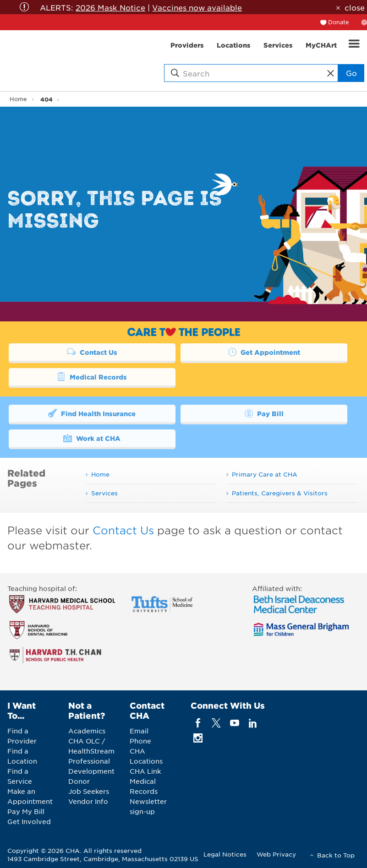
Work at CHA (92, 438)
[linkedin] (253, 723)
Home (18, 99)
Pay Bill (264, 413)
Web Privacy (276, 854)
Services (104, 493)
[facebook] (198, 723)
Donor (79, 781)
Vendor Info (88, 801)
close (355, 7)
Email (139, 731)
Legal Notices (225, 854)
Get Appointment (264, 352)
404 (47, 99)
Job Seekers (89, 791)
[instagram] (198, 738)
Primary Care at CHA (265, 474)
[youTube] (235, 723)
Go (351, 73)
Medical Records (92, 376)
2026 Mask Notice (110, 7)
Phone (140, 741)
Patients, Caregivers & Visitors (280, 493)
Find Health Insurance (92, 413)
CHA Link (145, 771)
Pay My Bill (26, 811)
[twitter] (216, 723)
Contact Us (92, 352)
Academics (87, 731)
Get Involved (29, 821)
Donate (339, 22)
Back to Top (336, 855)
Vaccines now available (197, 7)
